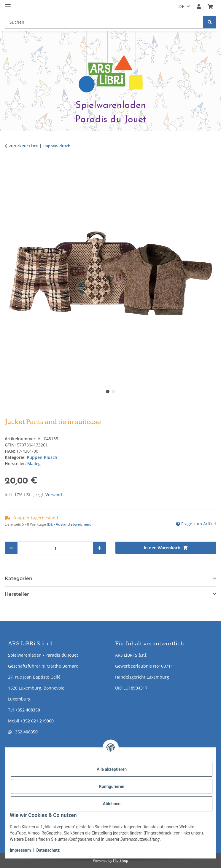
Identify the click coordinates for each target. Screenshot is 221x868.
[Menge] (55, 548)
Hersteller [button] (17, 594)
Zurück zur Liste (23, 146)
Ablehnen (112, 804)
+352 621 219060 (37, 721)
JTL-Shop (121, 860)
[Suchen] (210, 22)
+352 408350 (28, 710)
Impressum (20, 850)
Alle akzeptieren (112, 769)
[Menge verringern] (11, 548)
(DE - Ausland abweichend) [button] (70, 524)
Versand (54, 495)
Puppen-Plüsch (42, 457)
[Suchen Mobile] (104, 22)
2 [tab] (114, 392)
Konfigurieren (112, 786)
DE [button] (181, 7)
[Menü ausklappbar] (8, 4)
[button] (199, 7)
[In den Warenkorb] (9, 165)
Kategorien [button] (19, 579)
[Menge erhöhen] (99, 548)
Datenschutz (48, 850)
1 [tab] (108, 392)
